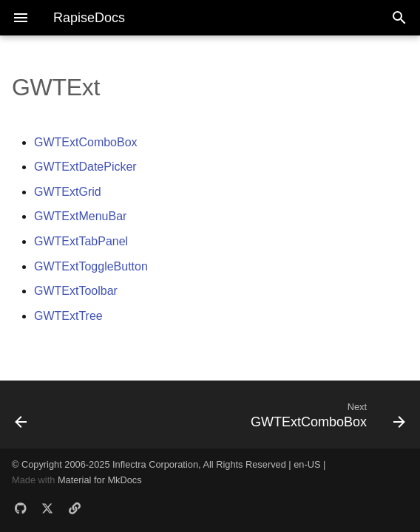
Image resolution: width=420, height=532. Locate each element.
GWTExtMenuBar (80, 216)
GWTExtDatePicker (85, 167)
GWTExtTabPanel (81, 241)
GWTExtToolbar (76, 291)
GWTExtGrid (68, 192)
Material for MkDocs (100, 480)
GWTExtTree (68, 316)
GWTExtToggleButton (91, 266)
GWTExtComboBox (86, 142)
